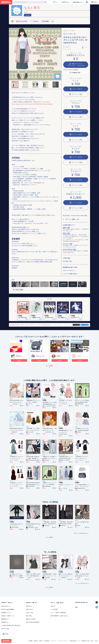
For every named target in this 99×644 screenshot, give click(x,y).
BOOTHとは (65, 2)
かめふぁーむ (40, 356)
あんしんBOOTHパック (68, 240)
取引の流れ (67, 258)
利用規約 (36, 641)
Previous (10, 54)
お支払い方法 (68, 261)
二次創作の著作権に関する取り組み (11, 625)
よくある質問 (54, 609)
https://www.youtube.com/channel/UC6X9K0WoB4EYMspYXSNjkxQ (32, 104)
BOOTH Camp (5, 629)
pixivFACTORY (66, 251)
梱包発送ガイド (5, 619)
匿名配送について (6, 613)
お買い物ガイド (30, 609)
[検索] (45, 2)
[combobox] (30, 2)
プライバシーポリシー (69, 271)
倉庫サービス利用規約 (44, 641)
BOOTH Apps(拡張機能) (8, 609)
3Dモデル (66, 31)
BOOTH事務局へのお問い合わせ (59, 616)
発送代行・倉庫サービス (8, 616)
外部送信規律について (75, 641)
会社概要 (30, 641)
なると (26, 12)
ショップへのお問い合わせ (70, 274)
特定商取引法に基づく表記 (70, 267)
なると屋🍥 (50, 299)
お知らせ (53, 606)
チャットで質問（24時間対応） (59, 613)
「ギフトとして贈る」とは (72, 219)
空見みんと (19, 356)
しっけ (79, 356)
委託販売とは (5, 622)
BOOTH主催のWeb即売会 (33, 622)
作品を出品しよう (78, 2)
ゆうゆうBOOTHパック (80, 240)
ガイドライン (54, 641)
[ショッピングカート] (87, 2)
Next (60, 54)
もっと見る (49, 367)
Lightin (58, 356)
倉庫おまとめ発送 (31, 619)
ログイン (55, 2)
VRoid (73, 31)
